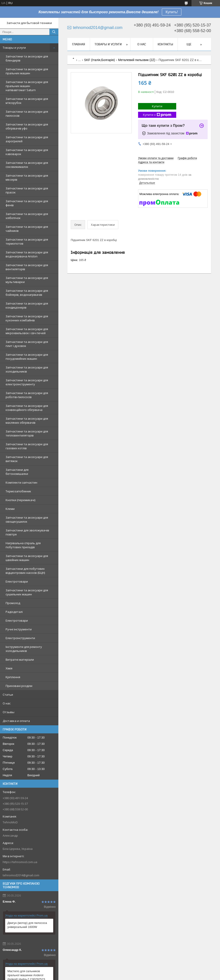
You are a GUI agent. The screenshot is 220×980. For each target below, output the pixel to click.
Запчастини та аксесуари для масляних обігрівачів (27, 421)
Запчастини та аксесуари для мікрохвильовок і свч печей (27, 331)
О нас (7, 703)
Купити (157, 106)
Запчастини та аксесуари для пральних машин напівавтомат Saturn (27, 86)
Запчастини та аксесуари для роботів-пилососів (27, 395)
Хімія (9, 668)
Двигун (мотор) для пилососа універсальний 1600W (27, 925)
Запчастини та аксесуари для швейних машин (27, 558)
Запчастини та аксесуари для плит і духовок (27, 344)
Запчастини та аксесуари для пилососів (27, 114)
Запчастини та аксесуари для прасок (27, 190)
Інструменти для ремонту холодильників (24, 649)
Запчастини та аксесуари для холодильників (27, 369)
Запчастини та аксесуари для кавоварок (27, 152)
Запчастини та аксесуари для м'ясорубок (27, 101)
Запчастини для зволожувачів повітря (27, 532)
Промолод (13, 603)
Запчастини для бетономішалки (17, 472)
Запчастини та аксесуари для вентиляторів (27, 267)
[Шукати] (54, 32)
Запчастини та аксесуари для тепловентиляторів (27, 433)
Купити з (157, 115)
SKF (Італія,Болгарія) (100, 60)
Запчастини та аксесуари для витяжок (27, 459)
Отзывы (9, 712)
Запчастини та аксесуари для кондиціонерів (27, 305)
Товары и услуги (14, 48)
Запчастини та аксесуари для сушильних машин (27, 592)
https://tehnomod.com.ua (20, 862)
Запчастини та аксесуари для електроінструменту (27, 382)
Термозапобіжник (18, 491)
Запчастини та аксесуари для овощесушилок (27, 520)
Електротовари (17, 581)
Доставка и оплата (16, 721)
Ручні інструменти (19, 629)
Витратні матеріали (20, 660)
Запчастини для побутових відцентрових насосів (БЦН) (25, 571)
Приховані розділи (19, 686)
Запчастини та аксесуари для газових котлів (27, 446)
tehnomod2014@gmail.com (21, 875)
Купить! (172, 12)
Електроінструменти (20, 638)
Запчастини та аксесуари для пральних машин (27, 71)
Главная (79, 44)
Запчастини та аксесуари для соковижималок (27, 165)
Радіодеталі (14, 612)
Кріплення (13, 677)
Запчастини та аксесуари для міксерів (27, 178)
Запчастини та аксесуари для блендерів (27, 58)
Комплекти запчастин (21, 482)
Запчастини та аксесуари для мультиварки (27, 280)
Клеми (10, 509)
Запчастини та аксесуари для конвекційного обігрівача (27, 408)
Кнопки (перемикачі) (20, 500)
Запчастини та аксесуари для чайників (27, 229)
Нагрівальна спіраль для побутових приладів (23, 545)
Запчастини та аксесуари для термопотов (27, 241)
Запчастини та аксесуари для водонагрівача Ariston (27, 254)
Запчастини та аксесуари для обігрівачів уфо (27, 126)
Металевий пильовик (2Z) (137, 60)
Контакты (165, 44)
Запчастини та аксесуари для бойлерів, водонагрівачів (27, 293)
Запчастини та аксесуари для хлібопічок (27, 216)
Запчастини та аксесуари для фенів (27, 203)
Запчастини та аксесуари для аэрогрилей (27, 139)
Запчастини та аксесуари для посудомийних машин (27, 357)
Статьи (8, 695)
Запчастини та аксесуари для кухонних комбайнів (27, 318)
